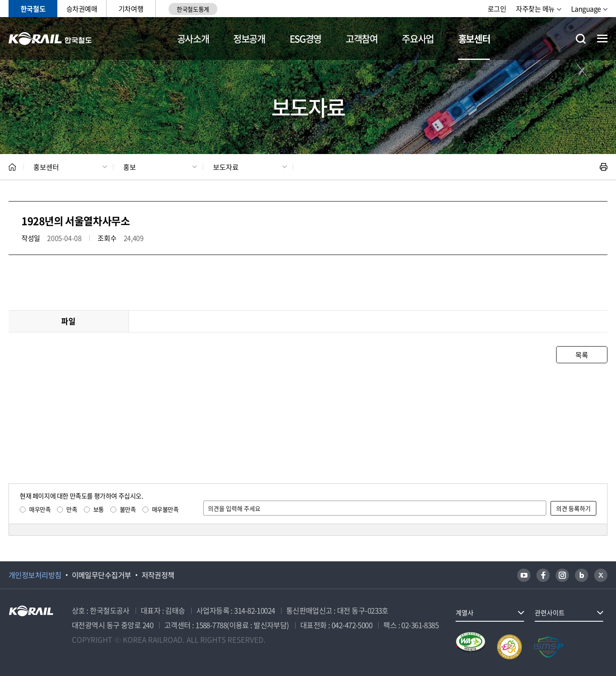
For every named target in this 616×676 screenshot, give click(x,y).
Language (586, 9)
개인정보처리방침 (35, 575)
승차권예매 (82, 9)
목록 (582, 355)
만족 (72, 509)
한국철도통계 (193, 9)
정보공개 (249, 38)
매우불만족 (165, 509)
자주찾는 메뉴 (535, 9)
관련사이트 (550, 613)
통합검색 (581, 39)
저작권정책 (158, 575)
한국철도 (33, 9)
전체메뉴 (602, 39)
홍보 (130, 167)
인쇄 (604, 167)
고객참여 (362, 38)
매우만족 (40, 509)
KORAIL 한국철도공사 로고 (50, 39)
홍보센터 (474, 38)
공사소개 (193, 38)
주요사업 (418, 38)
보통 (99, 509)
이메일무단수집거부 (102, 575)
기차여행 (131, 9)
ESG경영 (305, 38)
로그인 (497, 9)
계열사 (465, 613)
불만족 (128, 509)
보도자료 (226, 167)
